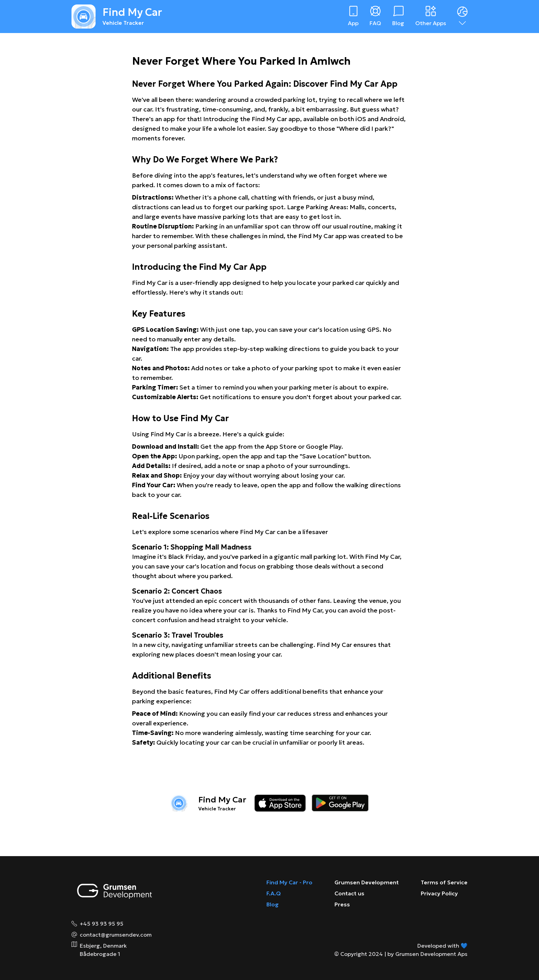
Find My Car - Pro (289, 882)
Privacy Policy (439, 893)
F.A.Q (274, 893)
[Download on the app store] (280, 803)
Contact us (349, 893)
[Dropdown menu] (462, 17)
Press (342, 904)
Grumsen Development (367, 882)
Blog (273, 904)
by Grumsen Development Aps (427, 954)
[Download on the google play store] (340, 803)
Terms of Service (444, 882)
